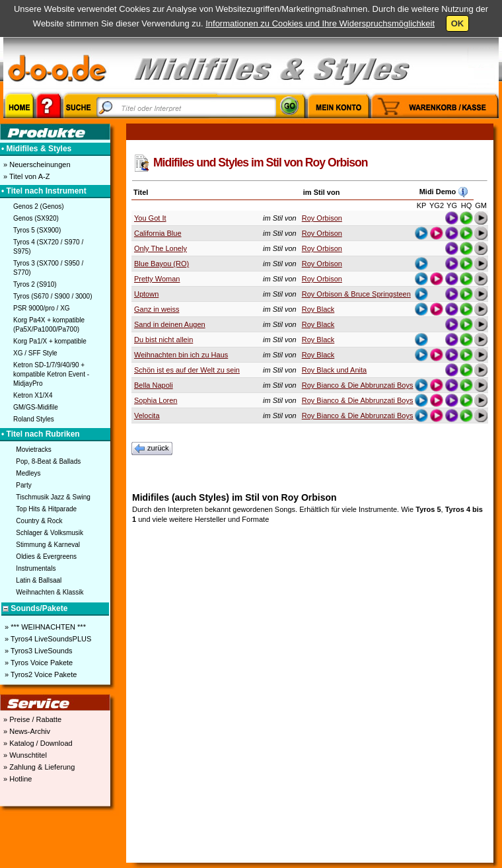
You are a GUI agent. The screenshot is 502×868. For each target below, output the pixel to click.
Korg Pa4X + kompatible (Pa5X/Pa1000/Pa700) (49, 325)
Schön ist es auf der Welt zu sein (187, 370)
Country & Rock (39, 521)
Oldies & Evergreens (46, 557)
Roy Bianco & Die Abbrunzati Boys (358, 385)
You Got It (150, 218)
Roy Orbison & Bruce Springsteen (356, 294)
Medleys (28, 473)
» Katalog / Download (37, 743)
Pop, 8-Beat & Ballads (48, 461)
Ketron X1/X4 (33, 395)
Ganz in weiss (157, 309)
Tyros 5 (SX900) (37, 230)
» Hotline (17, 779)
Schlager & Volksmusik (50, 533)
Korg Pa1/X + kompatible (50, 341)
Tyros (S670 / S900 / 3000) (53, 296)
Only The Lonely (161, 248)
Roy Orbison (322, 218)
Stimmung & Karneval (48, 545)
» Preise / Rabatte (31, 719)
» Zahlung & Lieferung (38, 767)
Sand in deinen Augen (170, 324)
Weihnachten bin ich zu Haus (181, 355)
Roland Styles (34, 419)
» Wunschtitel (24, 755)
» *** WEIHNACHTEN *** (44, 627)
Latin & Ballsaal (39, 580)
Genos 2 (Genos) (39, 206)
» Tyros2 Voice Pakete (40, 674)
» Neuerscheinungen (36, 164)
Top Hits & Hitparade (46, 509)
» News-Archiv (26, 731)
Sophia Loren (156, 400)
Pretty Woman (157, 279)
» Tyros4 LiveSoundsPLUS (47, 639)
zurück (152, 449)
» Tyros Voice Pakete (38, 663)
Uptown (146, 294)
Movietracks (33, 450)
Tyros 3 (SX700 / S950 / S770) (48, 268)
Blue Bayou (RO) (161, 264)
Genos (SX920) (36, 218)
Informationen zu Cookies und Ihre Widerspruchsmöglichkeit (320, 23)
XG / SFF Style (35, 353)
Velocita (147, 416)
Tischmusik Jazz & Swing (53, 497)
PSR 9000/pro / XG (42, 308)
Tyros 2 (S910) (35, 284)
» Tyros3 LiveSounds (38, 651)
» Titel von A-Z (25, 176)
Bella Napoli (154, 385)
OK (458, 23)
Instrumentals (36, 568)
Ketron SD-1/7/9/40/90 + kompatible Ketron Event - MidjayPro (51, 374)
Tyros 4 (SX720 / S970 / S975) (48, 247)
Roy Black (318, 309)
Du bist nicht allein (163, 340)
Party (23, 485)
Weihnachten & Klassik (50, 592)
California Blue (158, 233)
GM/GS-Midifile (36, 407)
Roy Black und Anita (334, 370)
